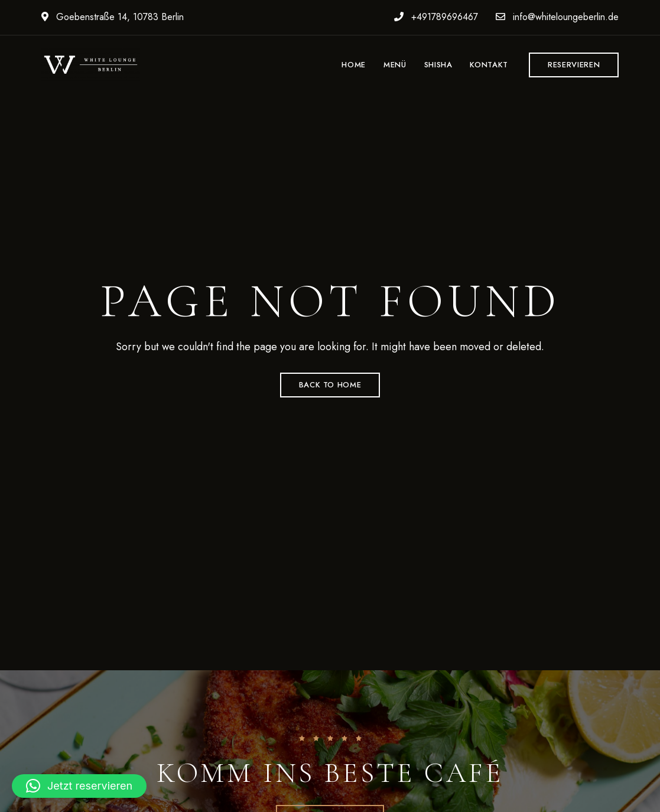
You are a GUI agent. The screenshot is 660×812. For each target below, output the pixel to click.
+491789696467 (436, 17)
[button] (574, 65)
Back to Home (330, 385)
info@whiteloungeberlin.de (557, 17)
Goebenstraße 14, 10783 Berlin (113, 17)
